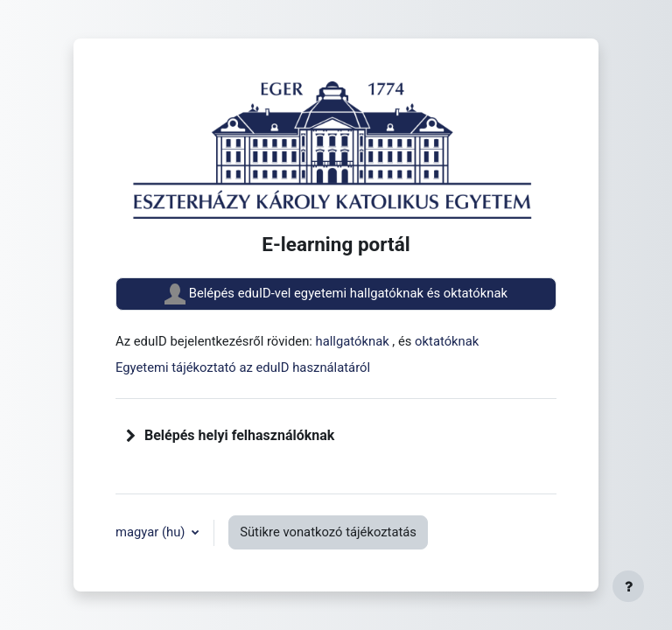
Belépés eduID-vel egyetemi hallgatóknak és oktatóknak (336, 294)
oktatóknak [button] (447, 341)
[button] (131, 436)
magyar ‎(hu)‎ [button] (152, 532)
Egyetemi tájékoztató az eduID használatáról (243, 367)
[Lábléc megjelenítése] (628, 586)
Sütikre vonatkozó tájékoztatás (328, 532)
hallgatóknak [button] (354, 341)
